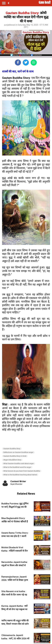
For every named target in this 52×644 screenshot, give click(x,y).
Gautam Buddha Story (12, 449)
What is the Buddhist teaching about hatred (20, 475)
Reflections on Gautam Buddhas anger (18, 452)
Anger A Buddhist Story (12, 460)
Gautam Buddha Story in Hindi (15, 456)
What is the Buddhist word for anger (17, 467)
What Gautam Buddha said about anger (19, 464)
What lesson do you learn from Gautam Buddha (22, 471)
